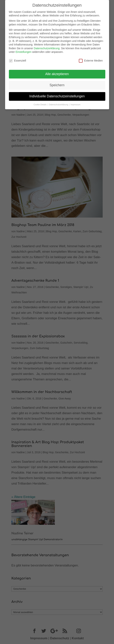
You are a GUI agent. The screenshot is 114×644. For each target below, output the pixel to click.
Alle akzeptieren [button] (57, 72)
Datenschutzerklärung (47, 46)
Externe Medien (91, 59)
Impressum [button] (75, 103)
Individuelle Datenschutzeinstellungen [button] (57, 95)
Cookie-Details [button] (40, 103)
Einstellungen (23, 50)
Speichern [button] (57, 83)
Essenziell (17, 59)
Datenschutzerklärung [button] (59, 103)
